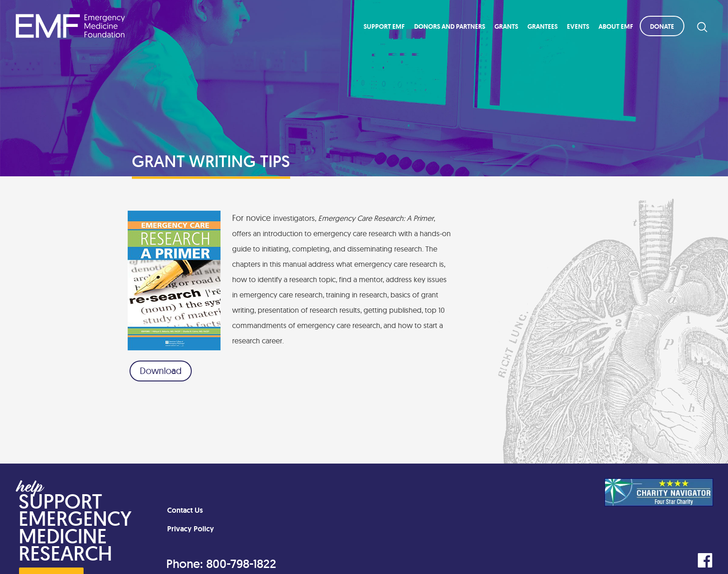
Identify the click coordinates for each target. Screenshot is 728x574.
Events (578, 26)
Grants (506, 26)
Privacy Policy (191, 529)
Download (161, 371)
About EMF (616, 26)
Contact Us (185, 510)
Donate (662, 26)
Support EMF (384, 26)
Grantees (543, 26)
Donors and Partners (450, 26)
